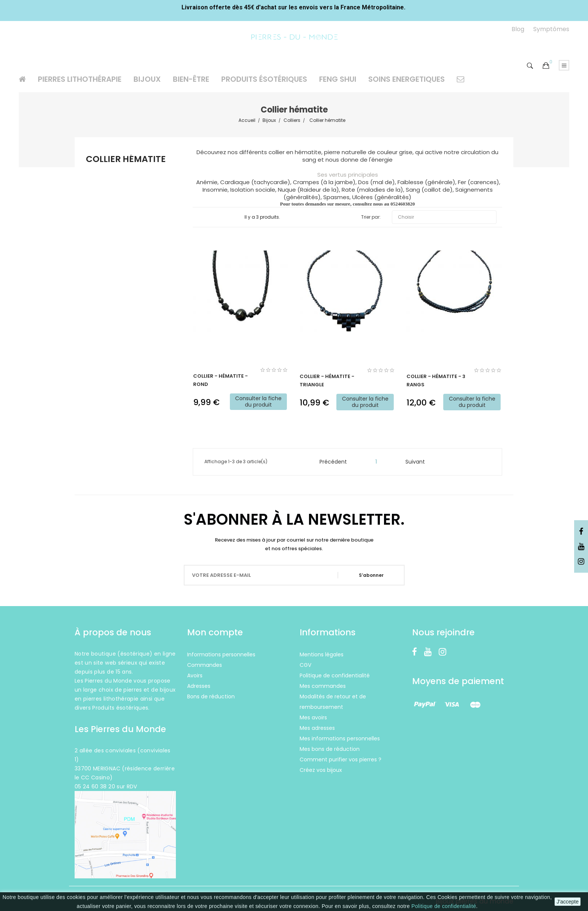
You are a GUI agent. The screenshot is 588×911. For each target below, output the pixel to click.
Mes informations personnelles (340, 738)
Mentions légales (322, 654)
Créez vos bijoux (321, 770)
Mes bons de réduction (330, 749)
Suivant (418, 462)
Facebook (581, 532)
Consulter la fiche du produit (258, 401)
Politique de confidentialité (444, 906)
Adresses (199, 686)
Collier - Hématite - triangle (327, 380)
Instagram (581, 562)
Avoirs (195, 675)
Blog (518, 29)
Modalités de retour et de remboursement (333, 702)
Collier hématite (126, 160)
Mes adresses (317, 728)
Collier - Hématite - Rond (220, 380)
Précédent (330, 462)
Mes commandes (323, 686)
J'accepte (568, 902)
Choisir (444, 217)
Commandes (205, 665)
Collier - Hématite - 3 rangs (436, 380)
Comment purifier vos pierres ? (340, 759)
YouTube (581, 547)
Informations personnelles (221, 654)
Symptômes (551, 29)
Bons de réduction (211, 696)
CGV (305, 665)
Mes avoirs (313, 717)
